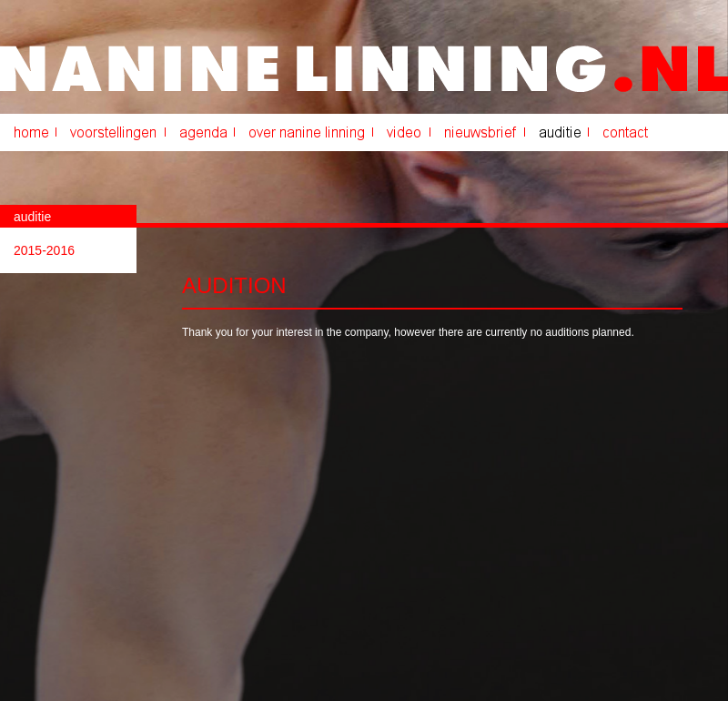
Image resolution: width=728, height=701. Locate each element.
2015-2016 (44, 250)
